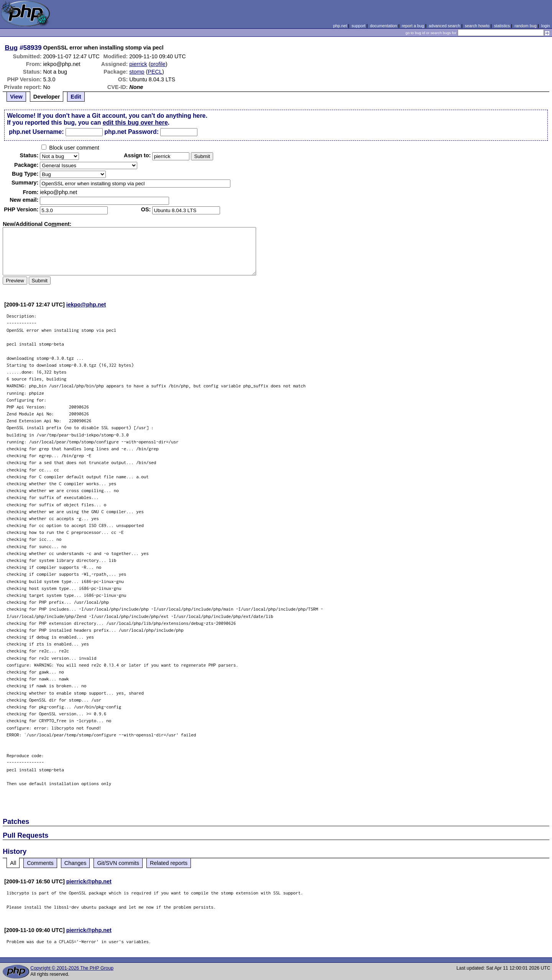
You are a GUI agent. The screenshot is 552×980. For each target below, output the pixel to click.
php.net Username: (36, 132)
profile (158, 64)
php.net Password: (131, 132)
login (546, 26)
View (16, 97)
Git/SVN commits (118, 863)
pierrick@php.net (89, 881)
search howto (477, 26)
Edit (76, 97)
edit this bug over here (135, 123)
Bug (11, 48)
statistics (502, 26)
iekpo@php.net (86, 305)
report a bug (413, 26)
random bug (526, 26)
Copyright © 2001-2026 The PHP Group (72, 968)
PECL (155, 72)
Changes (76, 863)
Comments (40, 863)
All (13, 863)
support (358, 26)
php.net (340, 26)
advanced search (444, 26)
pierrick (138, 64)
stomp (137, 72)
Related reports (169, 863)
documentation (384, 26)
